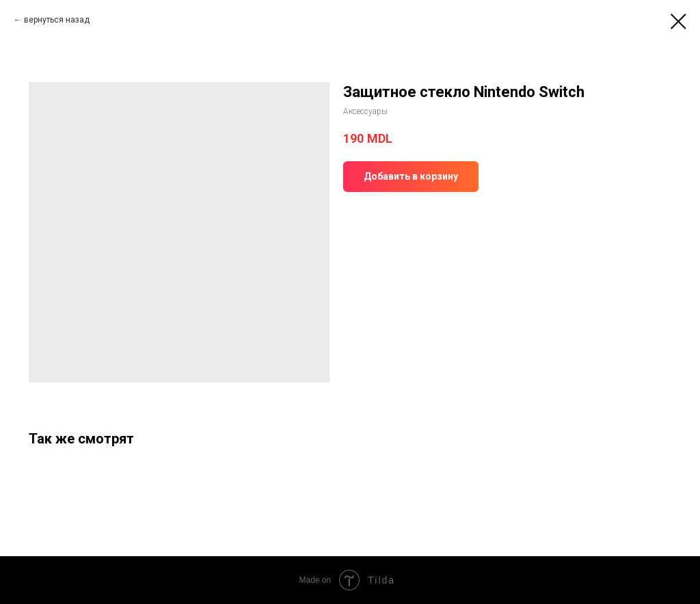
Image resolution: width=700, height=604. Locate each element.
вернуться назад (57, 20)
